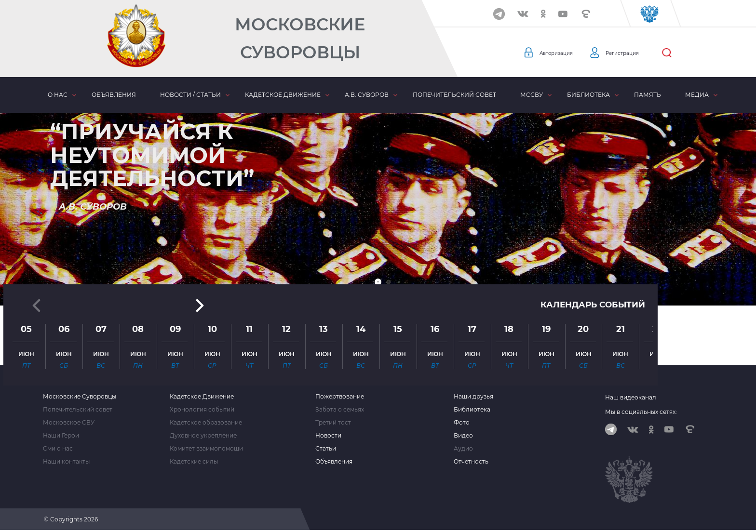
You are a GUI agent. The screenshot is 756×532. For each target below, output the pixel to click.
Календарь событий (590, 199)
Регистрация (639, 53)
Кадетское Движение (202, 397)
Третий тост (333, 423)
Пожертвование (340, 397)
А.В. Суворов (367, 95)
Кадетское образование (206, 423)
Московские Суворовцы (300, 38)
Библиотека (588, 95)
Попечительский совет (454, 95)
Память (648, 95)
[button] (378, 282)
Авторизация (562, 53)
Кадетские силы (194, 462)
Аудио (463, 449)
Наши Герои (61, 436)
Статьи (326, 449)
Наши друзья (473, 397)
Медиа (697, 95)
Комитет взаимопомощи (206, 449)
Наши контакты (66, 462)
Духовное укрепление (203, 436)
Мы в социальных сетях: (641, 412)
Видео (463, 436)
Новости (328, 436)
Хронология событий (202, 410)
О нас (58, 95)
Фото (462, 423)
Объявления (114, 95)
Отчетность (471, 462)
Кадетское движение (283, 95)
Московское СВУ (69, 423)
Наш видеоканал (631, 397)
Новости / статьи (190, 95)
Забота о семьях (340, 410)
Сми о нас (58, 449)
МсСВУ (532, 95)
